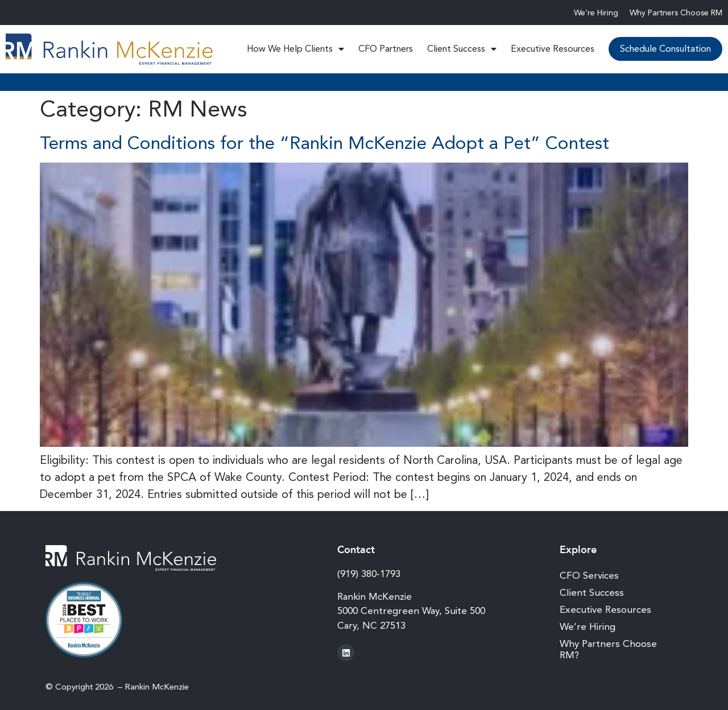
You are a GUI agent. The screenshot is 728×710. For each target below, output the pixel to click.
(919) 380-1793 (369, 574)
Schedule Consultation (665, 49)
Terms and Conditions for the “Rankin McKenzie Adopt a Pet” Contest (324, 143)
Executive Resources (553, 49)
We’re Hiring (596, 13)
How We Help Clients (295, 49)
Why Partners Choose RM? (608, 649)
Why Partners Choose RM (676, 13)
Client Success (462, 49)
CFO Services (589, 575)
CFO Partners (386, 49)
